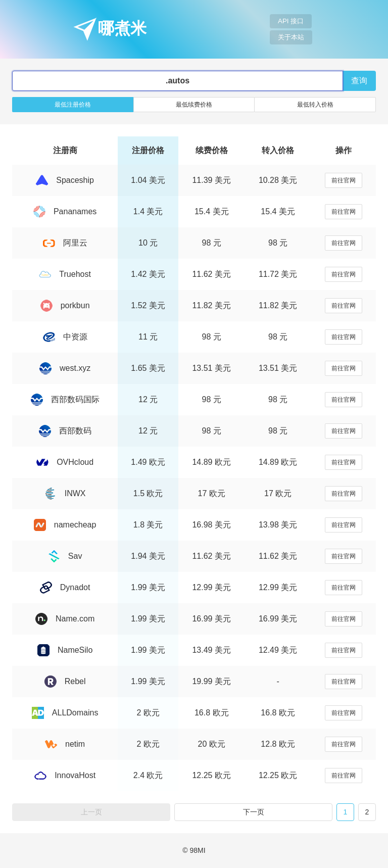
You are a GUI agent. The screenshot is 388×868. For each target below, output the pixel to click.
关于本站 (291, 37)
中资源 (65, 337)
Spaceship (65, 180)
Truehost (65, 274)
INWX (65, 493)
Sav (65, 556)
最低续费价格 (194, 105)
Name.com (65, 619)
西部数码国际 (65, 399)
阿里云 (65, 243)
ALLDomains (65, 713)
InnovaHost (65, 775)
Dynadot (65, 587)
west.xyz (65, 368)
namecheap (65, 525)
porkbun (65, 305)
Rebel (65, 681)
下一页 (254, 812)
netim (65, 744)
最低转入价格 (315, 105)
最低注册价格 (73, 105)
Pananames (65, 211)
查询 (359, 81)
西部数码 (65, 431)
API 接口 (291, 21)
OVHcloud (65, 462)
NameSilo (65, 650)
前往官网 (344, 180)
